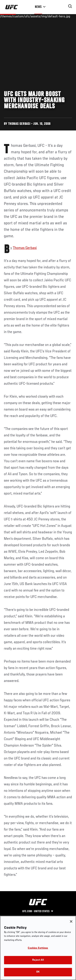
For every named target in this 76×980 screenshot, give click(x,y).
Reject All (38, 960)
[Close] (71, 921)
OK (38, 972)
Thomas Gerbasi (25, 248)
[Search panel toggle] (70, 6)
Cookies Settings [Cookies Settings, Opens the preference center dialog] (38, 948)
